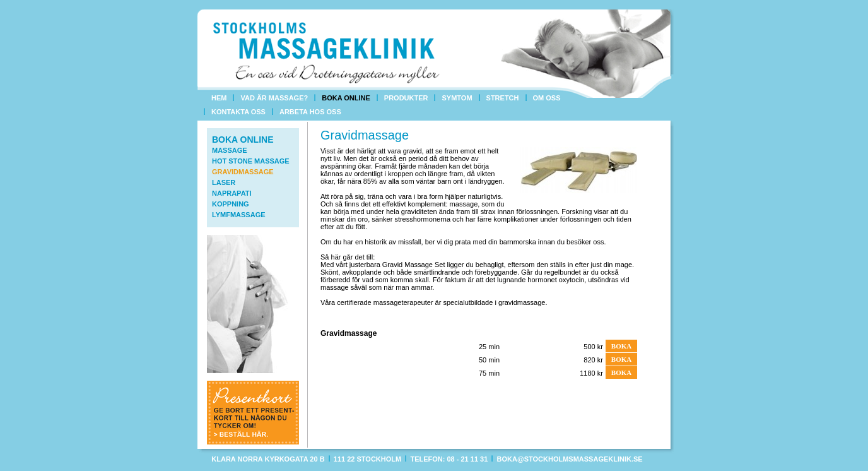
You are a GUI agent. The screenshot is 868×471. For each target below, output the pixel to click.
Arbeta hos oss (310, 112)
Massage (230, 150)
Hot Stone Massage (251, 161)
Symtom (457, 98)
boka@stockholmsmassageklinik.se (570, 459)
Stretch (503, 98)
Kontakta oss (238, 112)
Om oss (547, 98)
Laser (224, 182)
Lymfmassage (239, 215)
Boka (621, 346)
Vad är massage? (274, 98)
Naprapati (232, 193)
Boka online (346, 98)
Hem (219, 98)
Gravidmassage (243, 172)
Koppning (231, 204)
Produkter (406, 98)
